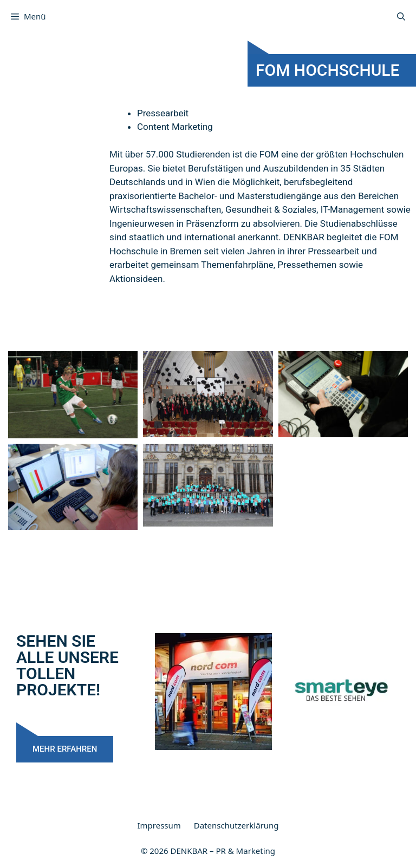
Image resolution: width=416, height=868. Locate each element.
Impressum (159, 825)
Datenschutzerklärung (236, 825)
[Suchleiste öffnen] (401, 16)
